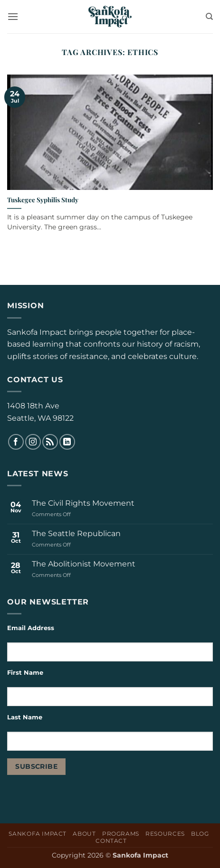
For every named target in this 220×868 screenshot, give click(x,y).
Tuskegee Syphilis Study (43, 200)
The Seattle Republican (76, 533)
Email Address (31, 628)
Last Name (26, 717)
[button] (13, 16)
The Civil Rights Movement (83, 503)
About (84, 834)
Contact (111, 841)
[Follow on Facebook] (16, 442)
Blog (200, 834)
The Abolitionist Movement (84, 564)
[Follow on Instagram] (33, 442)
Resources (165, 834)
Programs (121, 834)
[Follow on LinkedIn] (67, 442)
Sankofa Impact (38, 834)
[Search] (209, 17)
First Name (25, 673)
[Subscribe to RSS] (50, 442)
